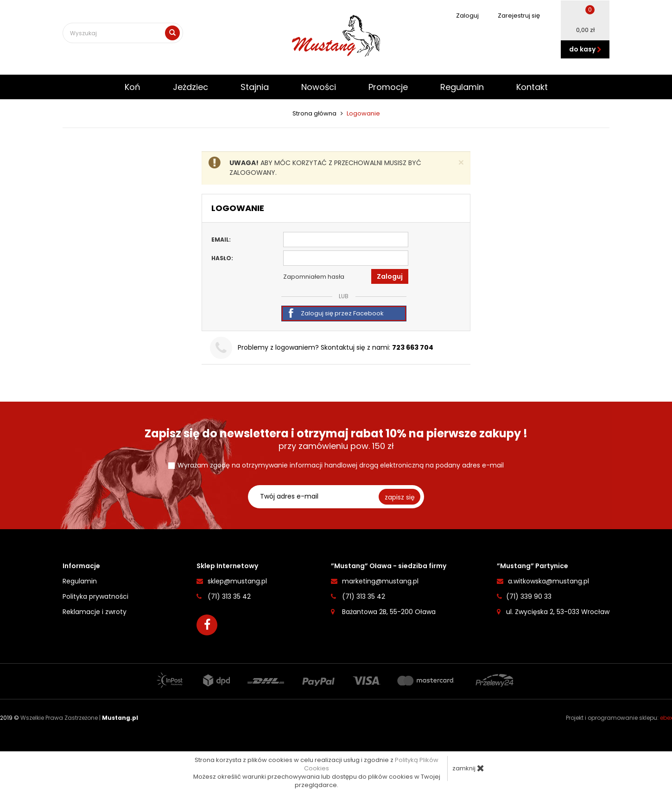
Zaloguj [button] (390, 276)
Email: (221, 240)
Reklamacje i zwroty (95, 612)
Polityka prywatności (95, 596)
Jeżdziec (190, 87)
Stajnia (255, 87)
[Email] (346, 240)
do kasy (585, 49)
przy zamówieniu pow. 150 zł (336, 439)
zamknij (468, 768)
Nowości (319, 87)
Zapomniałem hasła (314, 277)
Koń (133, 87)
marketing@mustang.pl (380, 581)
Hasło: (222, 258)
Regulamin (462, 87)
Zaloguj (463, 16)
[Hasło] (346, 258)
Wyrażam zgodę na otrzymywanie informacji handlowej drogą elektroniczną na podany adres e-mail (341, 465)
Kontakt (532, 87)
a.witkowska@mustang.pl (548, 581)
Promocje (388, 87)
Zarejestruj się (514, 16)
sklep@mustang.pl (237, 581)
